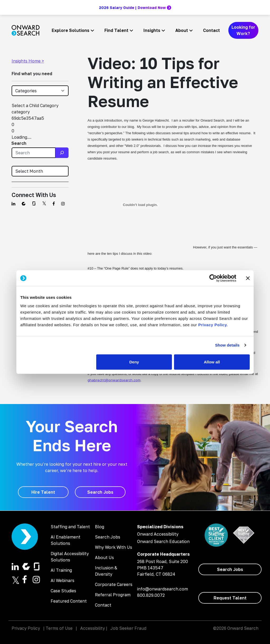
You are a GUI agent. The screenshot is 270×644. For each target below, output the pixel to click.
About (182, 30)
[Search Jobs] (100, 492)
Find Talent (116, 30)
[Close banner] (248, 278)
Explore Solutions (71, 30)
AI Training (61, 570)
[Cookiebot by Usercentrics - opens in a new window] (213, 278)
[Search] (62, 153)
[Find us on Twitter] (44, 204)
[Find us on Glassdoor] (34, 204)
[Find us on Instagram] (63, 204)
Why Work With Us (114, 547)
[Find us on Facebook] (54, 204)
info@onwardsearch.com (163, 589)
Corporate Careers (114, 584)
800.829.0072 (151, 595)
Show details (227, 345)
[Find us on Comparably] (24, 204)
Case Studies (63, 591)
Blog (100, 527)
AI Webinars (62, 580)
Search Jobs (108, 537)
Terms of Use (59, 628)
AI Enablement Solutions (66, 540)
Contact (211, 30)
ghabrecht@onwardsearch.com (114, 380)
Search (19, 143)
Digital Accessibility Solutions (70, 557)
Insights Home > (28, 61)
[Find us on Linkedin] (13, 204)
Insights (152, 30)
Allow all (212, 362)
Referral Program (113, 595)
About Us (104, 558)
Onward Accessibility (158, 534)
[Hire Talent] (43, 492)
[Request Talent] (230, 598)
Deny (134, 362)
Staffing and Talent (70, 527)
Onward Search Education (163, 541)
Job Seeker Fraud (128, 628)
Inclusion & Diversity (106, 571)
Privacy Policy (26, 628)
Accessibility (93, 628)
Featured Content (69, 601)
